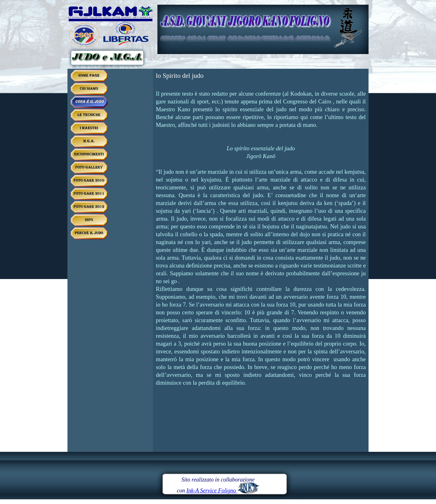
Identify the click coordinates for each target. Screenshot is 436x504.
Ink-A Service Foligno (223, 491)
